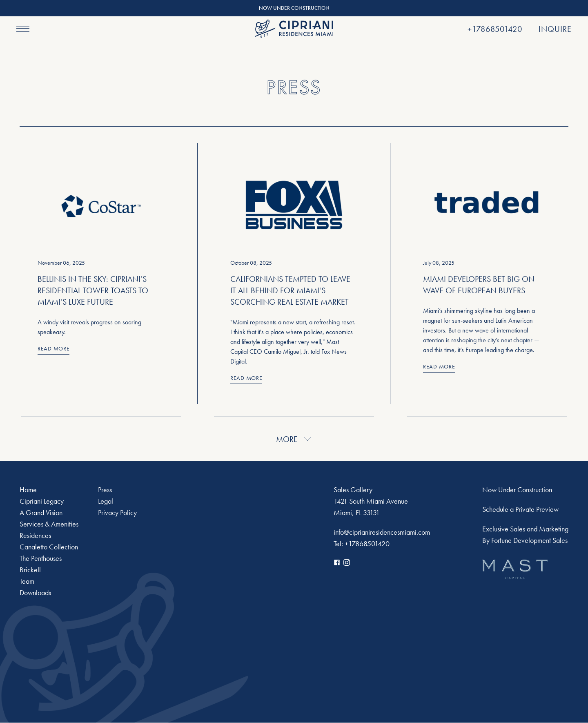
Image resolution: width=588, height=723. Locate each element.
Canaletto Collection (49, 547)
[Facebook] (337, 562)
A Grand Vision (41, 512)
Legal (106, 501)
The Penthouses (41, 558)
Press (105, 490)
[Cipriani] (294, 29)
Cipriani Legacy (42, 501)
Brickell (30, 570)
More (294, 439)
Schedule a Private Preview (520, 509)
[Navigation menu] (23, 29)
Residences (35, 535)
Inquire (555, 29)
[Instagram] (347, 562)
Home (28, 490)
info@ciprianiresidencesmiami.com (382, 532)
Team (27, 581)
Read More (53, 349)
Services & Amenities (49, 524)
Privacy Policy (117, 512)
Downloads (35, 592)
